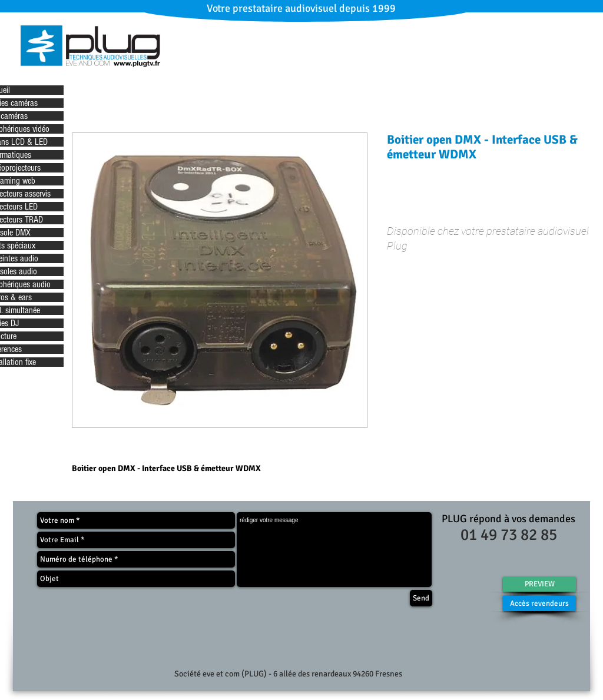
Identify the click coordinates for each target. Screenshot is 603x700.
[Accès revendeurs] (539, 603)
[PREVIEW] (539, 584)
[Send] (421, 598)
